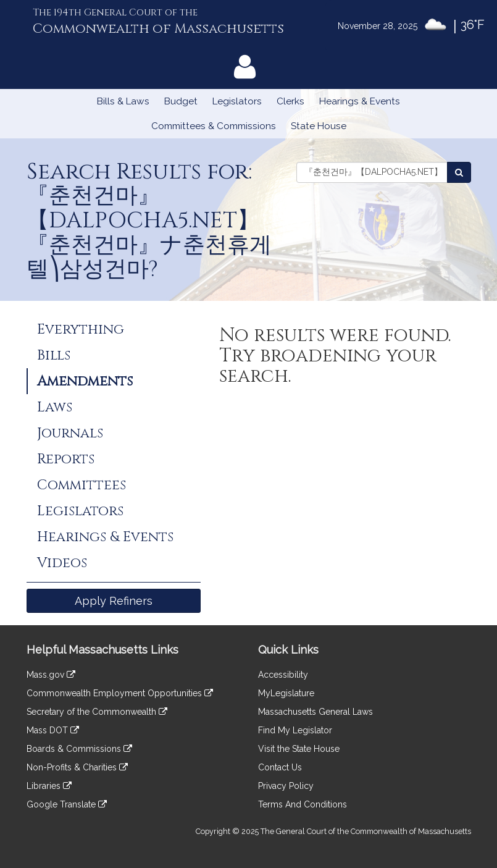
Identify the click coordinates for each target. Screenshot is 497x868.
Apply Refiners (114, 601)
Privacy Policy (286, 786)
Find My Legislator (295, 730)
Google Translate (67, 804)
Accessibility (283, 675)
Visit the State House (299, 749)
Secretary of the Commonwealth (97, 712)
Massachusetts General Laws (315, 712)
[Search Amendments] (459, 172)
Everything (81, 329)
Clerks (290, 101)
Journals (70, 433)
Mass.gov (51, 675)
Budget (181, 101)
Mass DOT (53, 730)
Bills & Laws (123, 101)
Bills (54, 355)
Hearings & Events (360, 101)
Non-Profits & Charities (77, 767)
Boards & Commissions (79, 749)
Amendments (85, 381)
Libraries (49, 786)
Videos (62, 563)
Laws (55, 407)
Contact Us (280, 767)
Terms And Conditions (303, 804)
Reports (66, 459)
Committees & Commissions (214, 126)
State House (319, 126)
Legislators (237, 101)
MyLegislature (286, 693)
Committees (81, 485)
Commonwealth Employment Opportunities (120, 693)
